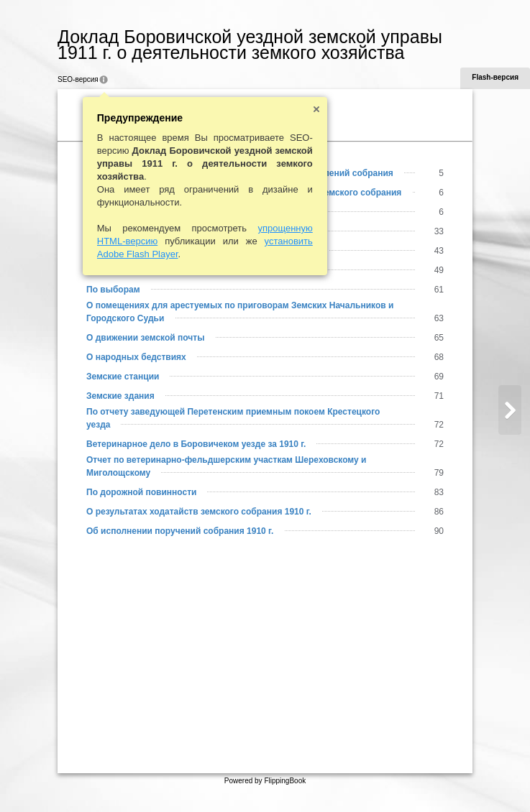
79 (439, 473)
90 (439, 531)
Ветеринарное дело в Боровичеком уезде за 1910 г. (196, 444)
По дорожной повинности (141, 492)
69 (439, 377)
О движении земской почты (145, 338)
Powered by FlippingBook (265, 781)
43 (439, 251)
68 (439, 357)
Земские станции (123, 377)
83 (439, 492)
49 (439, 270)
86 (439, 512)
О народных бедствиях (136, 357)
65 (439, 338)
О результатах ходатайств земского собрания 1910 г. (199, 512)
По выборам (113, 290)
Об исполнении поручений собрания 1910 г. (180, 531)
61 (439, 290)
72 (439, 444)
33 (439, 231)
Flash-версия (495, 77)
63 (439, 318)
